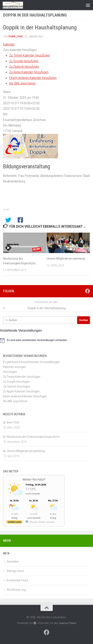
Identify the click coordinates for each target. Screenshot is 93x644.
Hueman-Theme (68, 623)
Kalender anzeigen (14, 367)
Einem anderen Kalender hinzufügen (33, 78)
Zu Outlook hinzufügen (24, 67)
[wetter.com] (14, 523)
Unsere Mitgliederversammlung (66, 259)
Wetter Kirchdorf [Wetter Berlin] (34, 479)
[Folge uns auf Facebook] (88, 291)
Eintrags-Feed (15, 571)
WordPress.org (16, 590)
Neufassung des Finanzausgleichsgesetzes (33, 437)
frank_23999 (15, 36)
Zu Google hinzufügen (24, 61)
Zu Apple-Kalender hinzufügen (29, 72)
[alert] (46, 340)
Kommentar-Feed (17, 580)
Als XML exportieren (22, 83)
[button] (20, 50)
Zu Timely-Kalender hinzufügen (30, 55)
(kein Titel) (13, 422)
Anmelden (13, 562)
